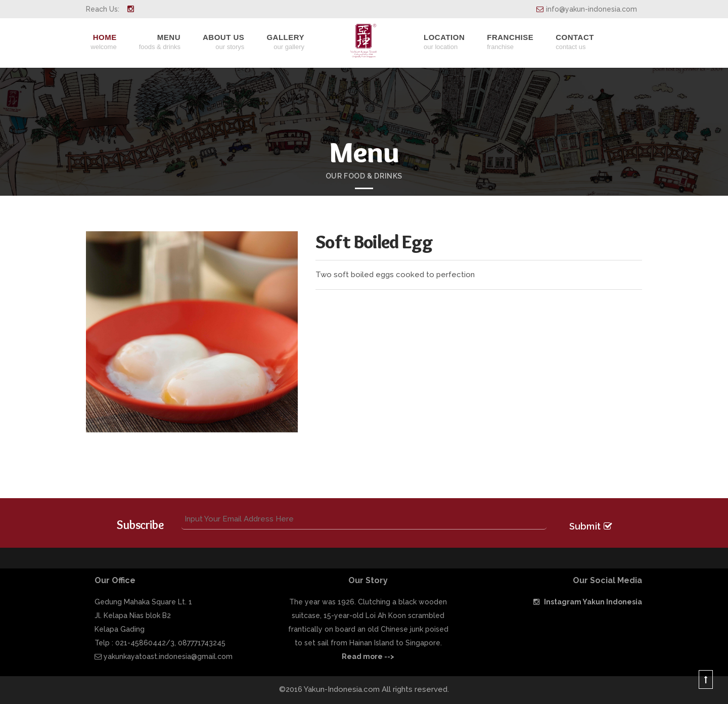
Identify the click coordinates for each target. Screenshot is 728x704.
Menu (160, 42)
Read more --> (368, 656)
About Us (223, 42)
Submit (591, 525)
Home (103, 42)
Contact (575, 42)
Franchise (510, 42)
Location (444, 42)
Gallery (285, 42)
